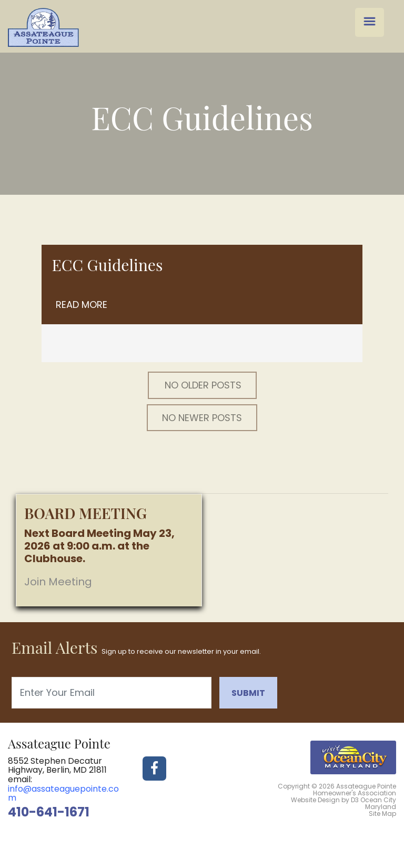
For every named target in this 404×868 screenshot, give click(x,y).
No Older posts (203, 385)
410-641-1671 (49, 812)
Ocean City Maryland (378, 803)
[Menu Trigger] (370, 22)
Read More (82, 305)
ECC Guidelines (108, 265)
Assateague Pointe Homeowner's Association (355, 790)
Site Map (382, 814)
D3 (355, 800)
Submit (248, 693)
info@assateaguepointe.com (63, 794)
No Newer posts (202, 418)
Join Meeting (58, 582)
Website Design (315, 800)
